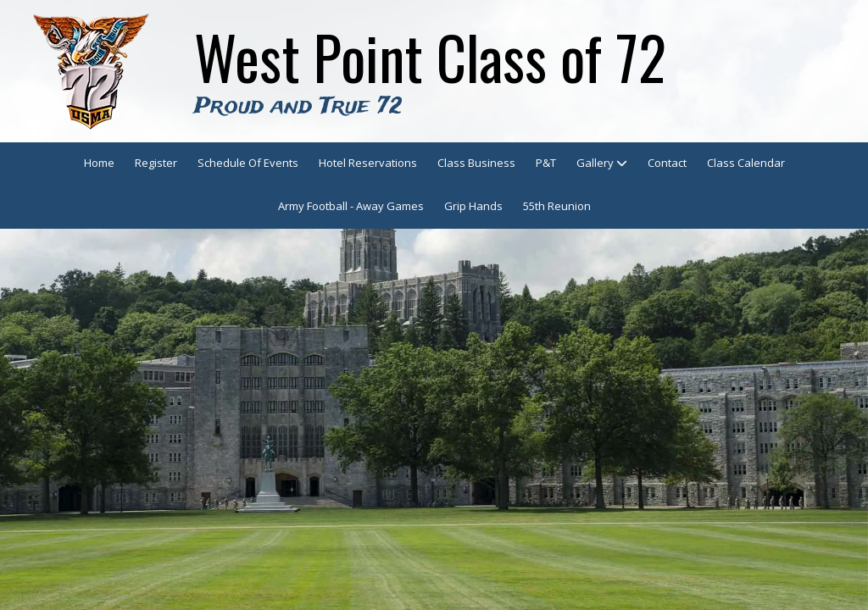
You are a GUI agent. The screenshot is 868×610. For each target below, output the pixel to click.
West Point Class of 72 (430, 57)
